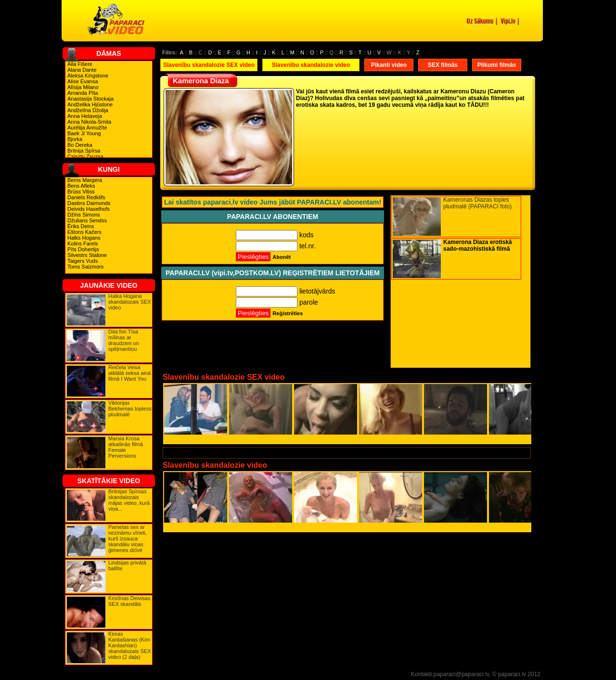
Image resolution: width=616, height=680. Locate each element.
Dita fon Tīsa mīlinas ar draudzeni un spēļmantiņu (124, 340)
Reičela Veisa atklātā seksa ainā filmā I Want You (129, 373)
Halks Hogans (84, 238)
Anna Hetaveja (85, 116)
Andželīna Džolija (88, 110)
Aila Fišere (80, 64)
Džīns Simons (84, 215)
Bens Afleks (81, 186)
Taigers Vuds (83, 261)
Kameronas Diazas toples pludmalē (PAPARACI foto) (477, 203)
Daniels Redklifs (86, 197)
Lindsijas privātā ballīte (127, 565)
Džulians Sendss (87, 220)
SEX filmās (443, 65)
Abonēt (282, 257)
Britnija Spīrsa (84, 151)
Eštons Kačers (84, 232)
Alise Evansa (83, 81)
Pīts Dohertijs (83, 249)
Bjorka (75, 139)
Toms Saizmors (85, 267)
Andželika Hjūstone (90, 104)
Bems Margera (85, 180)
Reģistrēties (288, 313)
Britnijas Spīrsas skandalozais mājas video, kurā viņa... (129, 500)
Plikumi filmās (497, 65)
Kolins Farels (83, 244)
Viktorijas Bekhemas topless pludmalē (130, 409)
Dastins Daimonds (89, 203)
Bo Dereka (80, 145)
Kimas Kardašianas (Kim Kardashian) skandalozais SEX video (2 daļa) (130, 645)
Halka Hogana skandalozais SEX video (130, 302)
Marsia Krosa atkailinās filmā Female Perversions (126, 447)
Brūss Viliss (81, 192)
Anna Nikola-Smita (89, 122)
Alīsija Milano (83, 87)
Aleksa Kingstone (88, 76)
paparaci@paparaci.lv (461, 674)
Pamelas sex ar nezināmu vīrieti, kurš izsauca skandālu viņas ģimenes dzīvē (128, 539)
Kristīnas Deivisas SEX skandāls (129, 601)
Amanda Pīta (83, 93)
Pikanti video (389, 65)
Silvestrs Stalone (87, 255)
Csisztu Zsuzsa (85, 156)
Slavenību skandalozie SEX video (209, 65)
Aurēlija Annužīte (87, 128)
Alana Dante (82, 70)
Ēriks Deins (81, 226)
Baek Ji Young (84, 133)
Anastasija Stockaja (90, 99)
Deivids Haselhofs (89, 209)
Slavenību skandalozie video (311, 65)
